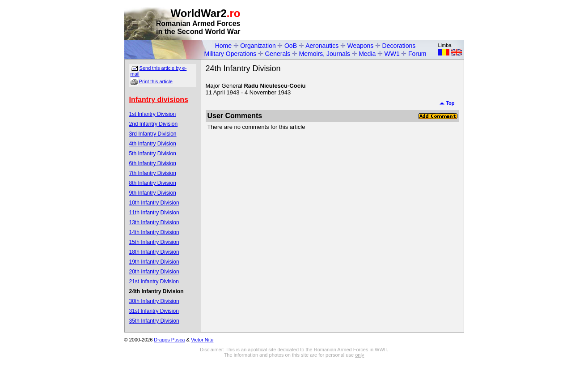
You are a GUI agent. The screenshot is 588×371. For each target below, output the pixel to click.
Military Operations (231, 54)
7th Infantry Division (153, 173)
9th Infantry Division (153, 193)
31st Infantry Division (154, 311)
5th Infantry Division (153, 154)
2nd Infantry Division (154, 124)
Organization (258, 46)
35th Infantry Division (154, 321)
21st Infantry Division (154, 281)
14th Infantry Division (154, 232)
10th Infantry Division (154, 203)
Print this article (156, 81)
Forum (417, 54)
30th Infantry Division (154, 301)
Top (447, 103)
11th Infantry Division (154, 213)
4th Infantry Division (153, 144)
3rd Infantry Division (153, 134)
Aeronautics (322, 46)
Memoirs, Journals (325, 54)
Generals (277, 54)
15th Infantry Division (154, 242)
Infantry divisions (159, 100)
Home (223, 46)
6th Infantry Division (153, 163)
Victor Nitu (202, 340)
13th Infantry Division (154, 222)
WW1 (392, 54)
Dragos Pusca (169, 340)
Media (367, 54)
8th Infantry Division (153, 183)
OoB (291, 46)
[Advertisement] (360, 21)
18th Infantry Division (154, 252)
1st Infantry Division (153, 114)
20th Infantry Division (154, 272)
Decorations (399, 46)
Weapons (360, 46)
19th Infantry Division (154, 262)
